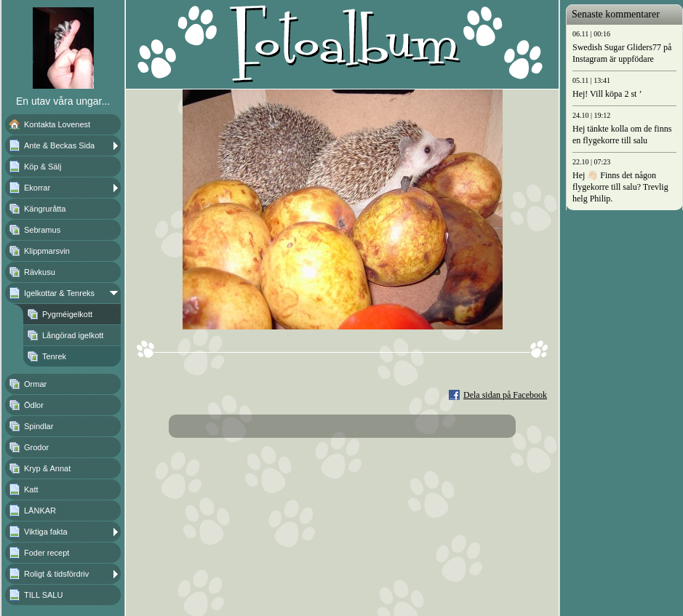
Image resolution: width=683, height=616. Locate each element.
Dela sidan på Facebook (505, 395)
